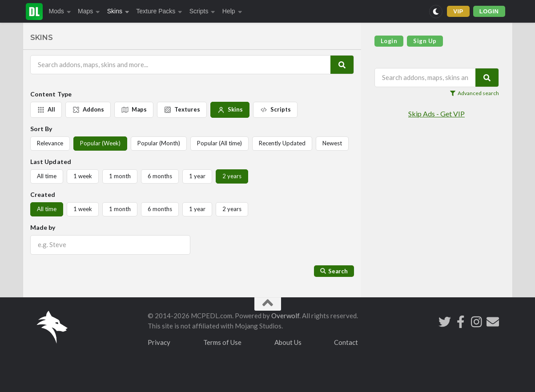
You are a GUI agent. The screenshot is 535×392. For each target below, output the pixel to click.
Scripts (202, 11)
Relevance (50, 143)
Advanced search (475, 93)
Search (334, 271)
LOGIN (489, 11)
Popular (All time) (219, 143)
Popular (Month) (159, 143)
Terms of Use (222, 342)
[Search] (342, 65)
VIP (458, 11)
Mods (60, 11)
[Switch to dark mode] (436, 12)
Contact (346, 342)
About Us (288, 342)
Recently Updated (282, 143)
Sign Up (425, 41)
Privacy (159, 342)
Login (389, 41)
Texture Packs (159, 11)
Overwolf (285, 316)
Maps (89, 11)
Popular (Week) (100, 143)
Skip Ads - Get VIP (436, 114)
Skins (118, 11)
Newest (332, 143)
